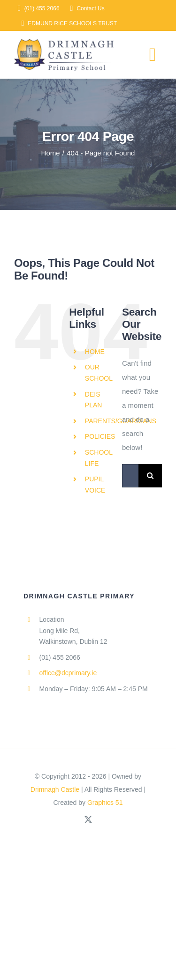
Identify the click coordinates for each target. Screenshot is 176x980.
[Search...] (130, 476)
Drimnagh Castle (55, 789)
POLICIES (100, 436)
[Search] (150, 476)
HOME (95, 352)
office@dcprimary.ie (68, 673)
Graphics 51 (105, 803)
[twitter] (88, 819)
